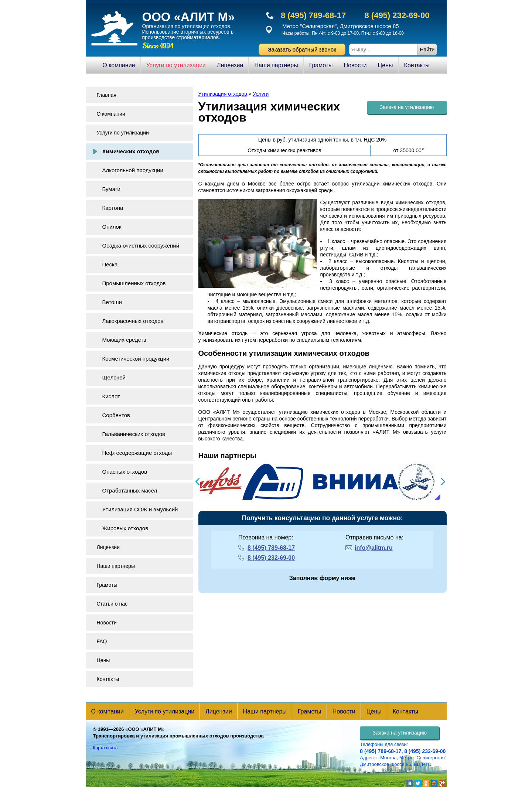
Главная (107, 95)
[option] (204, 482)
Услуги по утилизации (176, 65)
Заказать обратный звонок (302, 49)
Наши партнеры (276, 65)
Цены (386, 65)
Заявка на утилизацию (407, 107)
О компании (119, 65)
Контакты (417, 65)
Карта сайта (105, 748)
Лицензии (230, 65)
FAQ (102, 641)
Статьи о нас (112, 604)
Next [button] (443, 482)
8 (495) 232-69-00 (397, 15)
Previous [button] (197, 482)
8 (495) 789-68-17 (313, 15)
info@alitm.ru (374, 548)
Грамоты (321, 65)
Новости (355, 65)
